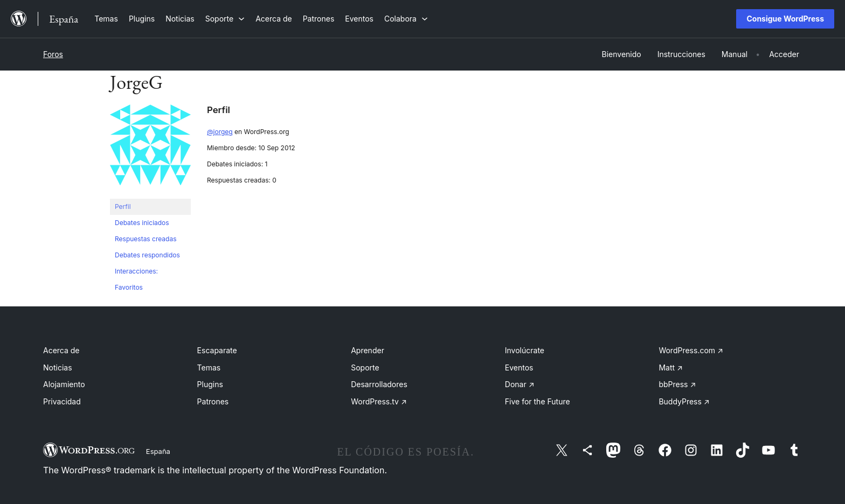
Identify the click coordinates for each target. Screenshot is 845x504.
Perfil (123, 206)
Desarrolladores (379, 384)
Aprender (368, 350)
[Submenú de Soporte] (225, 19)
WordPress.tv (379, 401)
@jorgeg (220, 132)
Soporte (365, 367)
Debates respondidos (147, 255)
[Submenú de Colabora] (406, 19)
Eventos (519, 367)
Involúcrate (525, 350)
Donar (520, 384)
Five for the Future (538, 401)
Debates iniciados (142, 223)
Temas (209, 367)
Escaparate (217, 350)
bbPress (677, 384)
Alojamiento (64, 384)
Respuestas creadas (146, 239)
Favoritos (129, 287)
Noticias (58, 367)
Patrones (213, 401)
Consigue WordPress (785, 19)
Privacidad (62, 401)
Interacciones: (136, 271)
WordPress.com (691, 350)
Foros (53, 54)
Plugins (210, 384)
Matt (670, 367)
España (158, 451)
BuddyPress (684, 401)
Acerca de (61, 350)
